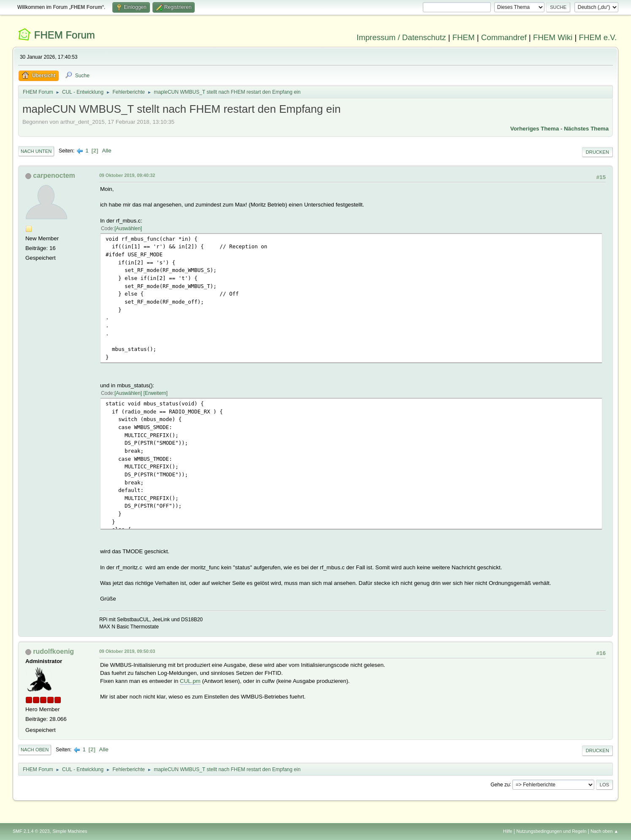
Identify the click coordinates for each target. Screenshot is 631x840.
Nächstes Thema (586, 129)
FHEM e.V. (598, 37)
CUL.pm (190, 681)
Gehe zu (500, 784)
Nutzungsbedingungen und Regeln (551, 831)
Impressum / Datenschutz (401, 37)
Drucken (597, 152)
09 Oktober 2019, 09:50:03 (127, 651)
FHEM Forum (65, 35)
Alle (106, 151)
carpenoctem (54, 175)
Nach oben (35, 750)
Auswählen (128, 228)
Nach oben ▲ (604, 831)
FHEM (464, 37)
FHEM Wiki (553, 37)
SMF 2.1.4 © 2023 (31, 831)
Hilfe (508, 831)
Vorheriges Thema (534, 129)
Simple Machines (70, 831)
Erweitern (156, 393)
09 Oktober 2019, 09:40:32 (127, 175)
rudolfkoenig (53, 651)
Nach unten (36, 151)
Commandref (504, 37)
